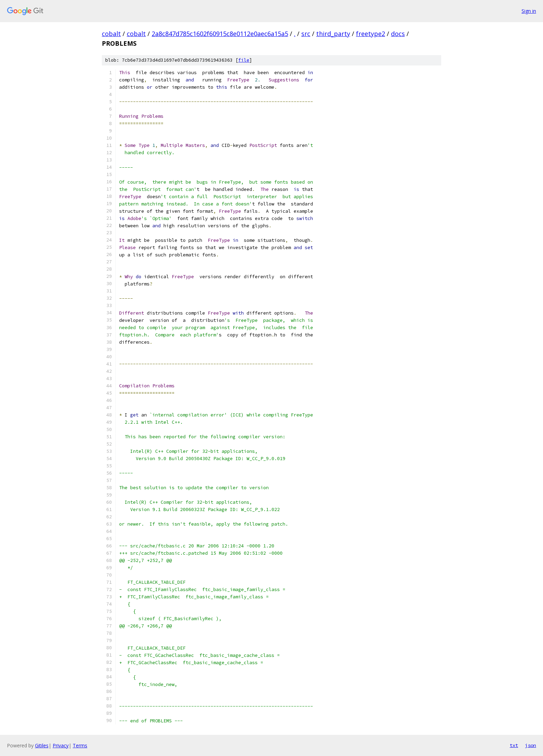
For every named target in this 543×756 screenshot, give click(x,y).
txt (514, 745)
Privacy (61, 745)
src (306, 34)
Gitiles (42, 745)
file (244, 60)
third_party (333, 34)
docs (398, 34)
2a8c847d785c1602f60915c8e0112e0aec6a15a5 (220, 34)
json (531, 745)
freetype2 (371, 34)
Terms (80, 745)
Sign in (529, 11)
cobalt (111, 34)
